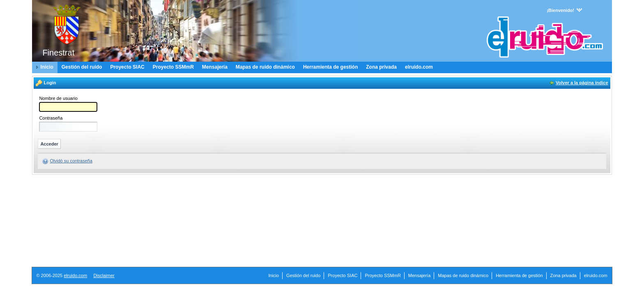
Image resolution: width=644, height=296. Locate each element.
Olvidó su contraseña (71, 161)
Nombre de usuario (58, 98)
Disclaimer (104, 275)
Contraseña (51, 118)
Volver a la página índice (582, 83)
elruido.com (75, 275)
